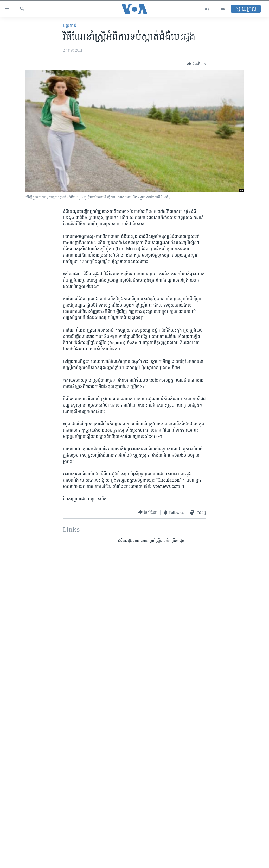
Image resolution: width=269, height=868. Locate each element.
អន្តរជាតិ (70, 26)
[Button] (196, 64)
